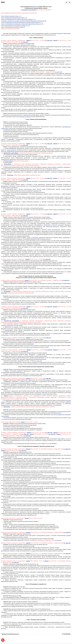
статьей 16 (24, 304)
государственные (52, 411)
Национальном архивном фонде (25, 139)
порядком (53, 615)
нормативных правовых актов (27, 117)
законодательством (52, 345)
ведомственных (5, 335)
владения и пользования (32, 238)
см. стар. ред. (58, 72)
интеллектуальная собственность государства (25, 383)
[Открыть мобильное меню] (70, 2)
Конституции (56, 115)
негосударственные (62, 411)
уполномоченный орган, (10, 548)
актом (70, 572)
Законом (20, 72)
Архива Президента (11, 150)
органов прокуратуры (61, 158)
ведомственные (10, 326)
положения (36, 191)
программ (32, 465)
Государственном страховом (41, 139)
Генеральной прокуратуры (52, 227)
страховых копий (57, 333)
